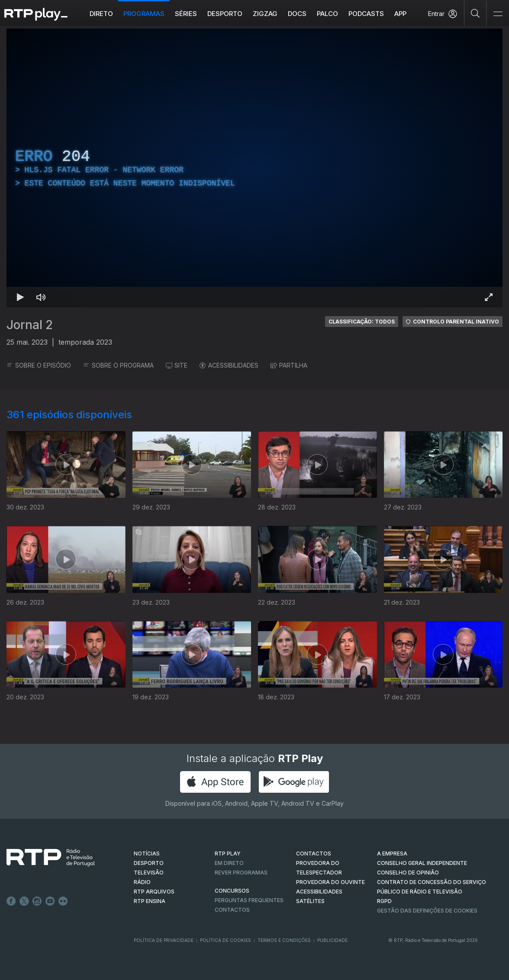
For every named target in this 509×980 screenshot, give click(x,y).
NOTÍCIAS (147, 853)
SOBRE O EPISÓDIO (39, 365)
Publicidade (332, 940)
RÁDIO (142, 882)
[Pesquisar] (475, 13)
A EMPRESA (392, 853)
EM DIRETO (229, 863)
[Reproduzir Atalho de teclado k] (20, 297)
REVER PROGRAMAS (241, 873)
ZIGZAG (265, 14)
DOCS (297, 14)
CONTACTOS (314, 853)
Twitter (24, 901)
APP (400, 14)
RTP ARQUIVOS (154, 892)
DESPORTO (149, 863)
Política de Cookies (226, 940)
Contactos (232, 910)
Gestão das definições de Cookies (427, 911)
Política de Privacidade (164, 940)
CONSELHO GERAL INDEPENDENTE (422, 863)
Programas (144, 14)
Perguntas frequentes (249, 900)
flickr (63, 901)
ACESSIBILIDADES (229, 365)
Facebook (11, 901)
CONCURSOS (232, 891)
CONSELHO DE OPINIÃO (408, 873)
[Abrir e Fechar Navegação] (498, 14)
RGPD (384, 901)
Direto (101, 14)
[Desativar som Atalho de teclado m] (41, 297)
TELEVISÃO (149, 873)
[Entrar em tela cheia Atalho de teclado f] (489, 297)
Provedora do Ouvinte (330, 882)
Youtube (50, 901)
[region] (254, 168)
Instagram (37, 901)
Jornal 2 (30, 325)
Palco (327, 14)
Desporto (225, 14)
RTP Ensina (150, 901)
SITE (177, 365)
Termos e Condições (284, 940)
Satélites (310, 901)
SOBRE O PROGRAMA (118, 365)
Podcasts (366, 14)
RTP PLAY (228, 853)
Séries (186, 14)
